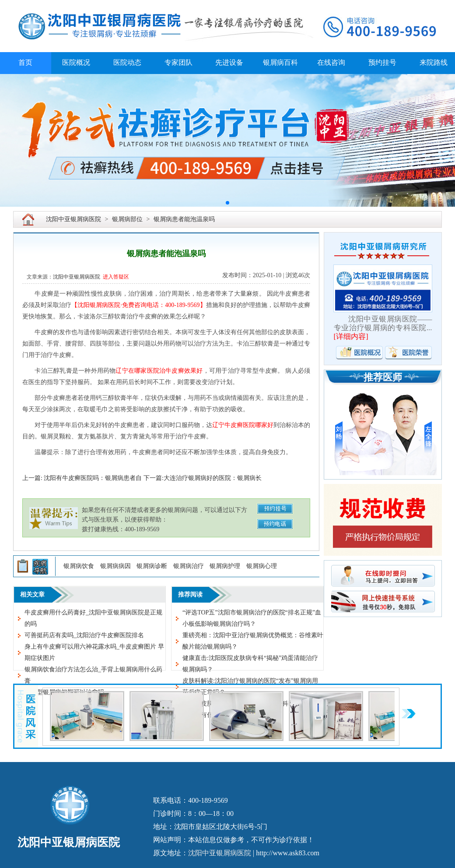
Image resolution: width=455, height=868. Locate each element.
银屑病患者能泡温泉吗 (184, 219)
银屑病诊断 (152, 566)
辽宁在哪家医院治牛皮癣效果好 (159, 371)
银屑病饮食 (79, 566)
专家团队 (178, 62)
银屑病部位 (127, 219)
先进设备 (229, 62)
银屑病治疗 (189, 566)
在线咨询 (331, 62)
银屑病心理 (262, 566)
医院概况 (76, 62)
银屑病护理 (225, 566)
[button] (227, 203)
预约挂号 (382, 62)
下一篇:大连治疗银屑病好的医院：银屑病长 (203, 478)
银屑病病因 (115, 566)
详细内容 (351, 337)
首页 (25, 62)
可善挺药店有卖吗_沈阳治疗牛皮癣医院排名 (84, 635)
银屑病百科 (280, 62)
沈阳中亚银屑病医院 (73, 219)
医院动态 (127, 62)
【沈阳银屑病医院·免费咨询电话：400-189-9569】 (138, 305)
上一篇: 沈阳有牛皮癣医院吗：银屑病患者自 (82, 478)
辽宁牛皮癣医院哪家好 (243, 425)
